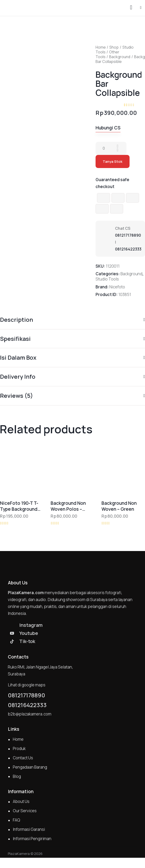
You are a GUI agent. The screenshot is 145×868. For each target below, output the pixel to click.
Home (101, 47)
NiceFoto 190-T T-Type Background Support (19, 506)
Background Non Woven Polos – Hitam (68, 506)
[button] (141, 8)
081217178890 (128, 235)
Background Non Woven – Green (119, 506)
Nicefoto (117, 287)
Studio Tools (107, 279)
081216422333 (128, 249)
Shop (114, 47)
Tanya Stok (113, 161)
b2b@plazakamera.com (30, 714)
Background (120, 57)
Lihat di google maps (27, 685)
